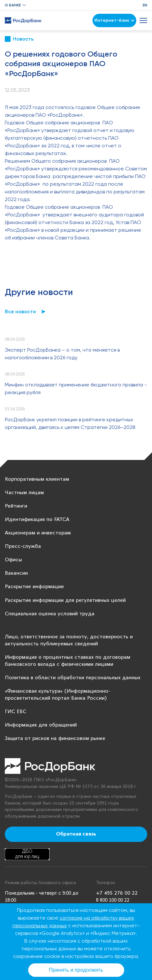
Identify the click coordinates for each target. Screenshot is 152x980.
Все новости (20, 311)
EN (145, 5)
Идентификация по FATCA (37, 520)
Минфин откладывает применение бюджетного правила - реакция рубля (76, 389)
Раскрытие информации (34, 587)
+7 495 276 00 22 (117, 893)
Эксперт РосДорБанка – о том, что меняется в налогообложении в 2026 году (62, 354)
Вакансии (16, 573)
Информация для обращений (41, 725)
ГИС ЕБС (16, 712)
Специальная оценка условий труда (50, 614)
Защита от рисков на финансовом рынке (55, 739)
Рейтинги (16, 506)
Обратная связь (76, 834)
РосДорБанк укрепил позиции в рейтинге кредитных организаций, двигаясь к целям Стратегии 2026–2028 (70, 423)
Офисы (13, 560)
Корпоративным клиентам (37, 479)
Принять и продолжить (76, 970)
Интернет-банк (114, 20)
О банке (13, 5)
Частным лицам (24, 493)
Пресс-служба (23, 546)
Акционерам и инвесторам (38, 533)
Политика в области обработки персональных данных (73, 678)
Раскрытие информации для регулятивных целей (65, 600)
